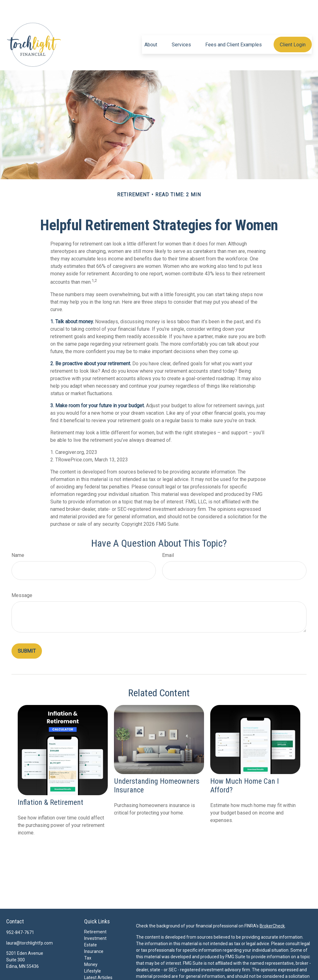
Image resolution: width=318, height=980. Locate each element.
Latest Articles (98, 959)
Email (168, 537)
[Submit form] (27, 632)
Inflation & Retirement (50, 784)
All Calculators (98, 972)
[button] (151, 26)
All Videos (94, 965)
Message (22, 577)
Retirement (95, 913)
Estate (91, 926)
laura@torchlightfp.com (30, 924)
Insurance (94, 933)
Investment (95, 920)
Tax (88, 939)
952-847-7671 (20, 914)
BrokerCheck (272, 907)
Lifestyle (93, 952)
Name (18, 537)
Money (91, 946)
